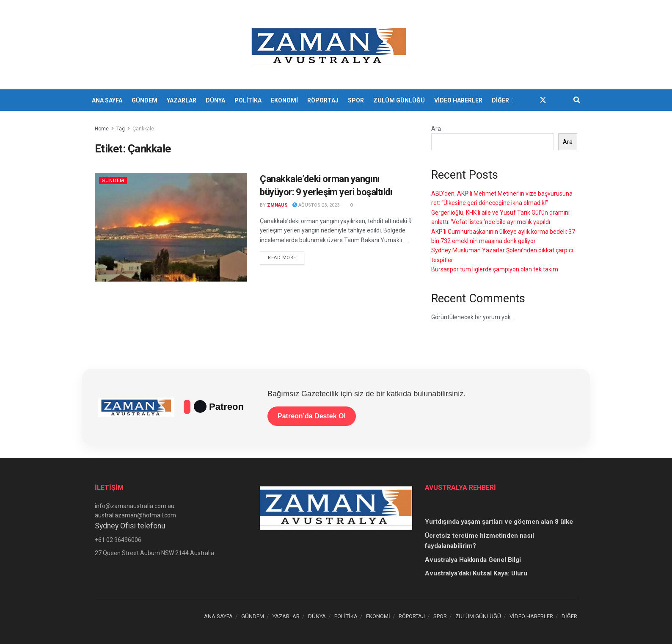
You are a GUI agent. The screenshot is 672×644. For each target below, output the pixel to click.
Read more (286, 257)
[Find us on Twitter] (543, 100)
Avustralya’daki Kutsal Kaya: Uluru (476, 573)
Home (102, 129)
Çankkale (143, 129)
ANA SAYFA (107, 100)
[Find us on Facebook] (528, 100)
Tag (121, 129)
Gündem (113, 181)
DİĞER (500, 100)
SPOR (356, 100)
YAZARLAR (182, 100)
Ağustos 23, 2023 (316, 205)
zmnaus (277, 205)
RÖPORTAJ (323, 100)
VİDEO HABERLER (458, 100)
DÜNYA (215, 100)
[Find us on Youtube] (558, 100)
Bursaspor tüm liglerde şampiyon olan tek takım (495, 269)
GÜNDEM (145, 100)
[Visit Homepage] (330, 45)
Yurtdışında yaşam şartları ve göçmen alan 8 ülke (499, 522)
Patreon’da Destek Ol (312, 416)
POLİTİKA (248, 100)
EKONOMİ (284, 100)
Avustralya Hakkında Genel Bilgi (473, 560)
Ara (436, 129)
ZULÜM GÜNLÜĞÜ (399, 100)
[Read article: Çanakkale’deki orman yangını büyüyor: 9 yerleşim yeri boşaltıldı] (171, 227)
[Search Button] (577, 100)
